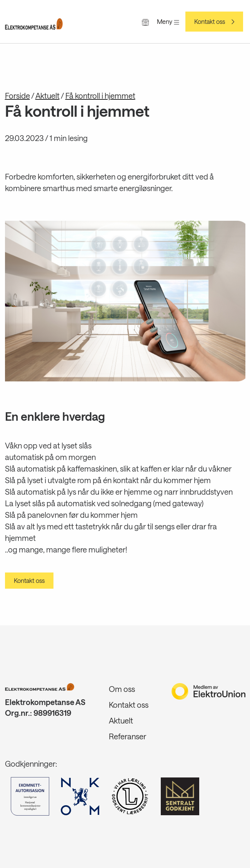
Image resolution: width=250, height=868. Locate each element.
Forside (17, 96)
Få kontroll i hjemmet (100, 96)
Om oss (122, 689)
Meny (168, 21)
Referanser (127, 736)
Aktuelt (47, 96)
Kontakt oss (210, 22)
